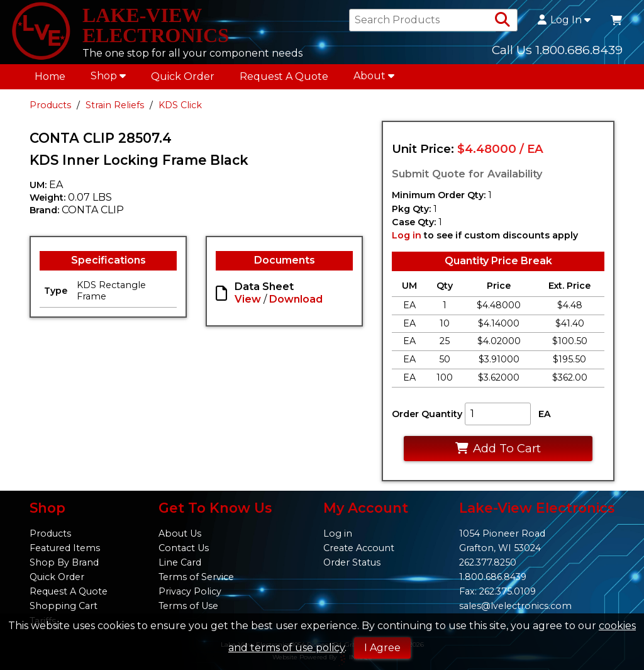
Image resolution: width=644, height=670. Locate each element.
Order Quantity (427, 414)
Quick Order (183, 76)
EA (545, 414)
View (248, 299)
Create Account (359, 548)
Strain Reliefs (115, 105)
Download (296, 299)
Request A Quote (284, 76)
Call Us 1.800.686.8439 (557, 50)
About (374, 76)
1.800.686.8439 (493, 577)
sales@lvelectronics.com (515, 606)
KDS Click (180, 105)
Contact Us (184, 548)
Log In (564, 20)
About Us (180, 533)
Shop (108, 76)
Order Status (352, 562)
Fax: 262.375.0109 (497, 591)
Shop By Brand (64, 562)
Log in (407, 235)
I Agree (382, 648)
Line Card (180, 562)
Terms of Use (188, 606)
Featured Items (65, 548)
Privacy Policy (190, 591)
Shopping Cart (64, 606)
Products (50, 105)
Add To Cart (498, 448)
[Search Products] (502, 20)
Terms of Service (196, 577)
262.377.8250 (488, 562)
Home (50, 76)
